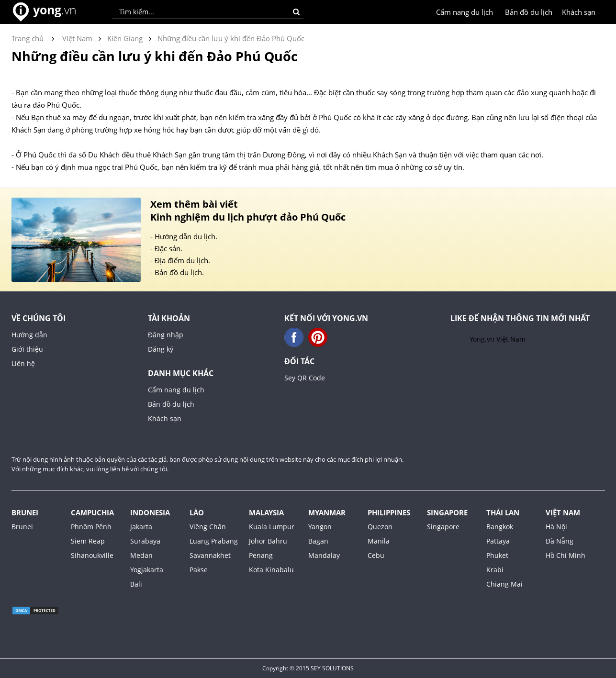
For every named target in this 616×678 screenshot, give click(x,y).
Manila (379, 541)
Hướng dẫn (29, 335)
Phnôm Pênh (91, 527)
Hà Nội (556, 527)
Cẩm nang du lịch (465, 12)
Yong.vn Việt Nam (498, 339)
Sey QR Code (305, 378)
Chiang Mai (504, 584)
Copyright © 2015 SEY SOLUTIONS (308, 668)
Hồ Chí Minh (566, 555)
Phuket (497, 555)
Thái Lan (503, 512)
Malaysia (266, 512)
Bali (136, 584)
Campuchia (92, 512)
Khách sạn (579, 12)
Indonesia (150, 512)
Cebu (376, 555)
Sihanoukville (92, 555)
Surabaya (145, 541)
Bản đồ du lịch (529, 12)
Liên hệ (23, 363)
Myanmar (327, 512)
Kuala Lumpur (272, 527)
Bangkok (500, 527)
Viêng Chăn (208, 527)
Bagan (318, 541)
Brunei (25, 512)
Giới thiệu (27, 349)
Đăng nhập (166, 335)
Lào (197, 512)
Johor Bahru (268, 541)
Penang (261, 555)
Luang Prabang (214, 541)
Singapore (447, 512)
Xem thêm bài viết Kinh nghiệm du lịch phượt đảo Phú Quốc (248, 211)
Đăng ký (161, 349)
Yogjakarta (147, 570)
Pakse (199, 570)
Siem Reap (88, 541)
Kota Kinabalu (271, 570)
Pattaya (498, 541)
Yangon (320, 527)
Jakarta (141, 527)
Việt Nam (563, 512)
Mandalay (324, 555)
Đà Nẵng (560, 541)
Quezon (380, 527)
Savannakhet (210, 555)
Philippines (389, 512)
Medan (141, 555)
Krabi (495, 570)
